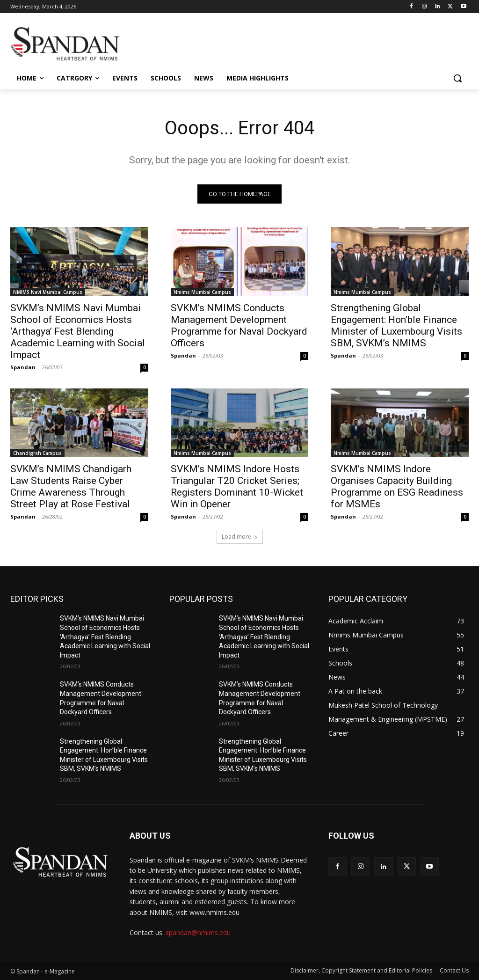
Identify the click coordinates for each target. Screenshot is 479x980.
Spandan (23, 367)
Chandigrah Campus (37, 453)
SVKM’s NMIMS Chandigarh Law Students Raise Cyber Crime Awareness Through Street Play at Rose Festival (71, 486)
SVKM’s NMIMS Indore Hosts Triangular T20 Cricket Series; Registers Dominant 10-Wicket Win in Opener (237, 486)
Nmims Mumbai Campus (202, 292)
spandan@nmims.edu (198, 933)
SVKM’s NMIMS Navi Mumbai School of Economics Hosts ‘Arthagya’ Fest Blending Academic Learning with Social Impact (78, 331)
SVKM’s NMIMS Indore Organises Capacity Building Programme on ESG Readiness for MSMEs (397, 486)
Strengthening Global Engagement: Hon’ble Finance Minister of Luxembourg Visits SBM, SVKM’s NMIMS (396, 325)
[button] (457, 78)
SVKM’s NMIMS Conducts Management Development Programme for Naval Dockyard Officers (239, 325)
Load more (240, 537)
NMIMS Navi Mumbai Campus (48, 292)
